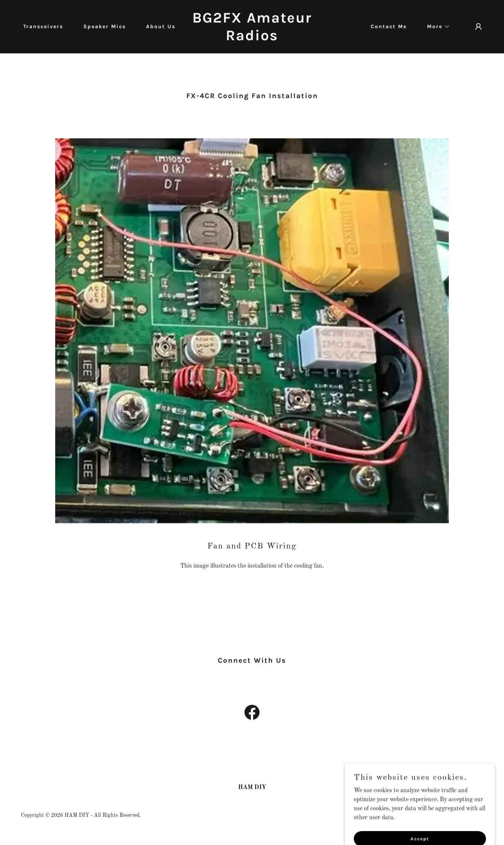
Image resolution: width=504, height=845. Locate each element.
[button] (436, 27)
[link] (252, 39)
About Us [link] (161, 27)
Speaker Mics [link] (105, 27)
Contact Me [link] (389, 27)
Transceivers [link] (43, 27)
